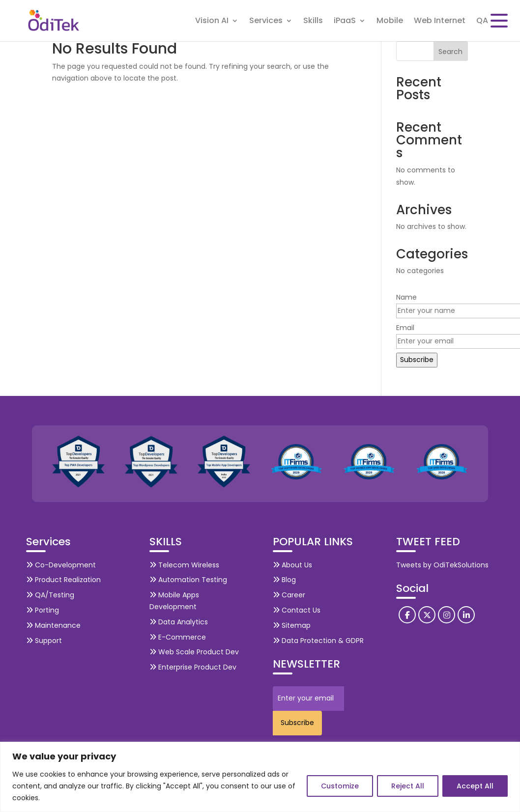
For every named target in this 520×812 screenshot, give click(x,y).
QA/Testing (50, 595)
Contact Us (297, 610)
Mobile (390, 22)
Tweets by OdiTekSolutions (442, 565)
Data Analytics (179, 622)
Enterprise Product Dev (193, 667)
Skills (313, 22)
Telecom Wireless (184, 565)
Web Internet (440, 22)
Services (266, 22)
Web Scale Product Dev (194, 652)
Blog (284, 580)
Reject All (408, 786)
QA (482, 22)
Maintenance (53, 625)
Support (44, 641)
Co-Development (61, 565)
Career (289, 595)
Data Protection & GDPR (318, 641)
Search (450, 52)
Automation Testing (188, 580)
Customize (340, 786)
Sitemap (292, 625)
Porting (43, 610)
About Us (292, 565)
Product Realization (63, 580)
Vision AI (212, 22)
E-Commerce (178, 637)
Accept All (475, 786)
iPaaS (345, 22)
